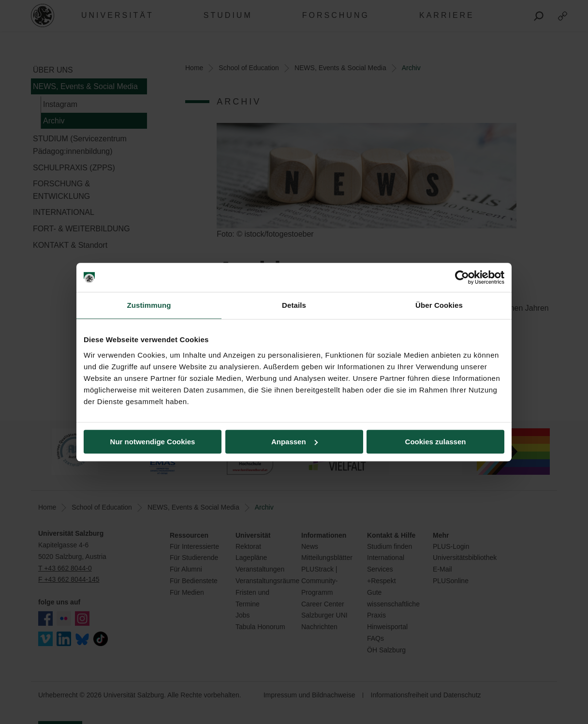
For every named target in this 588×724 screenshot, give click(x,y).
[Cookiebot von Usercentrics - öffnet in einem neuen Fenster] (462, 277)
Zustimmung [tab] (149, 305)
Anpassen (294, 442)
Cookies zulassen (436, 442)
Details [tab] (294, 305)
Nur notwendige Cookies (153, 442)
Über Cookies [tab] (439, 305)
